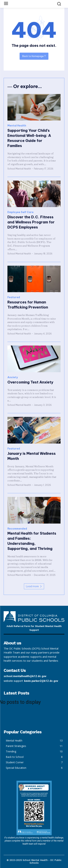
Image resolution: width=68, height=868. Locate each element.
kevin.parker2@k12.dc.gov (41, 681)
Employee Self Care (20, 212)
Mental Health (17, 126)
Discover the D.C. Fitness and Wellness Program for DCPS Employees (31, 222)
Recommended (17, 529)
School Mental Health (19, 169)
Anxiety (13, 377)
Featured (14, 297)
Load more (34, 586)
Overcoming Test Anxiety (30, 382)
